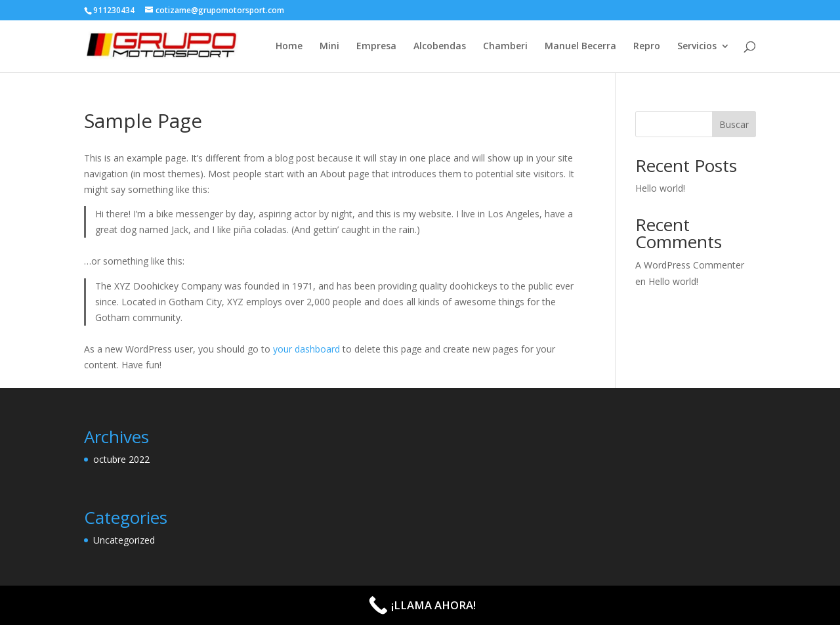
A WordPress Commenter (690, 265)
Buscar (734, 124)
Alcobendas (440, 47)
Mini (329, 47)
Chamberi (505, 47)
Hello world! (660, 188)
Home (289, 47)
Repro (647, 47)
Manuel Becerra (580, 47)
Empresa (376, 47)
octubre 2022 (121, 459)
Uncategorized (124, 540)
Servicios (697, 47)
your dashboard (306, 349)
